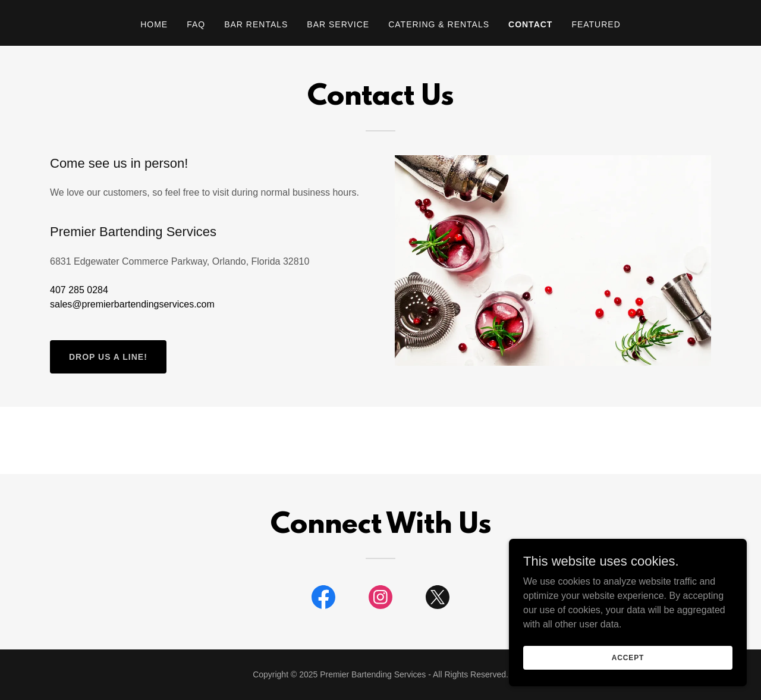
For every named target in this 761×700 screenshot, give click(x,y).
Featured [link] (596, 24)
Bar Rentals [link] (256, 24)
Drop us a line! (108, 357)
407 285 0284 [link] (79, 290)
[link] (323, 599)
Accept (628, 657)
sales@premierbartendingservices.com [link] (132, 304)
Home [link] (154, 24)
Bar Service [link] (338, 24)
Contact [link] (530, 24)
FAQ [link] (196, 24)
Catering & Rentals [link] (439, 24)
